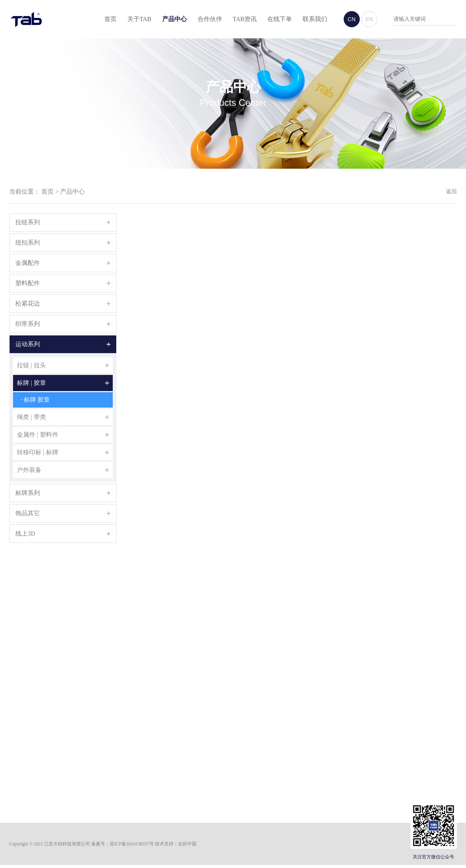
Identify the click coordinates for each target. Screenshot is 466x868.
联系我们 (315, 19)
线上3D (25, 533)
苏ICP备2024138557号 (132, 844)
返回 (451, 192)
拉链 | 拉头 (31, 365)
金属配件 (28, 263)
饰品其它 (28, 513)
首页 (110, 19)
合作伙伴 (210, 19)
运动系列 (28, 344)
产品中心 (175, 19)
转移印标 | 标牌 (37, 452)
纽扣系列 (28, 242)
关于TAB (139, 19)
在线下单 (280, 19)
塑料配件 (28, 283)
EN (369, 20)
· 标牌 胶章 (35, 400)
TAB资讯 (245, 19)
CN (352, 20)
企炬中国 (187, 844)
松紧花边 (28, 303)
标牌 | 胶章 (31, 383)
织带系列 (28, 324)
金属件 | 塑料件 (37, 435)
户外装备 (29, 470)
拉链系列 (28, 222)
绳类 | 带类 (31, 417)
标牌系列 (28, 493)
